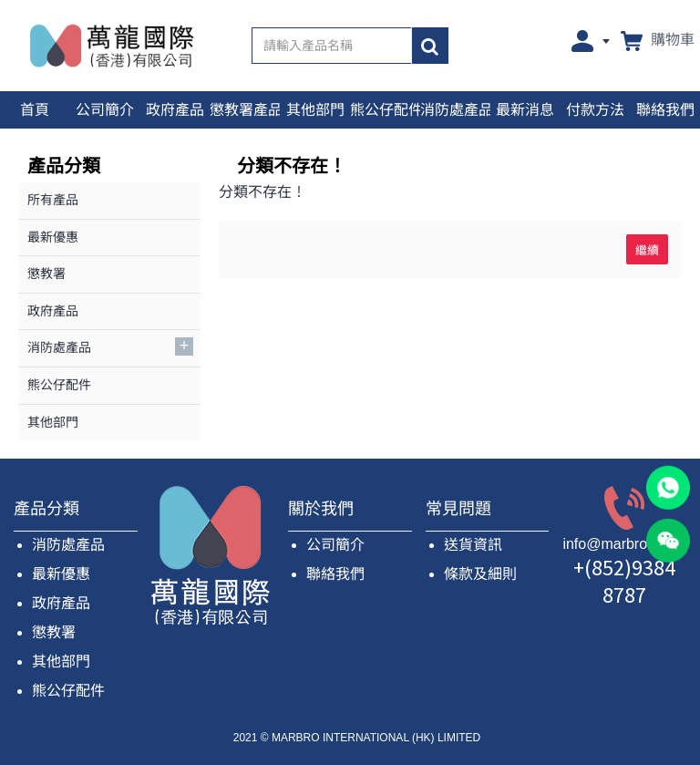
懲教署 (54, 632)
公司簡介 (335, 545)
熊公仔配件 (68, 691)
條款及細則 (480, 574)
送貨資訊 (473, 545)
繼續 (647, 249)
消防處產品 (68, 545)
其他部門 (61, 662)
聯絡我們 (335, 574)
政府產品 (61, 603)
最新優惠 (61, 574)
